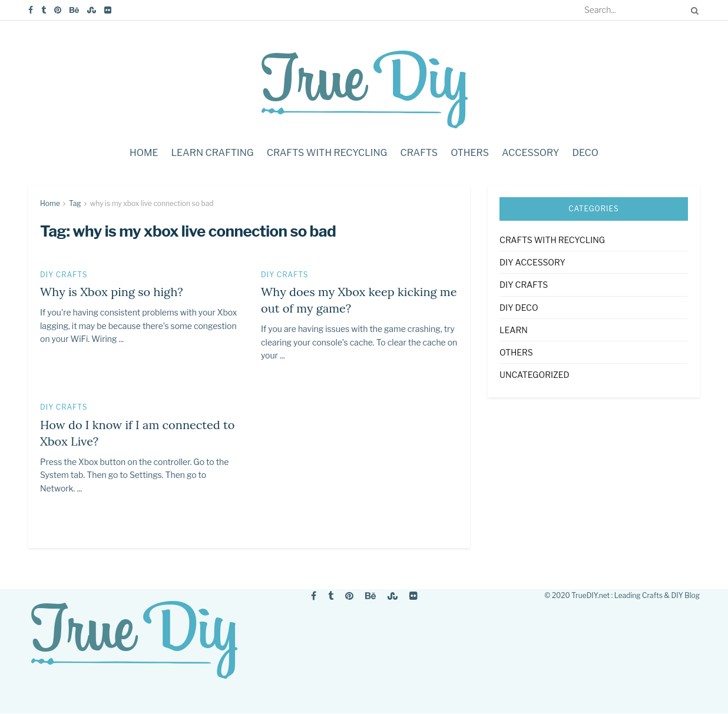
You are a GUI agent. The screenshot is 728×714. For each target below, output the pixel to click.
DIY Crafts (64, 275)
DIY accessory (532, 262)
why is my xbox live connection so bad (152, 203)
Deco (586, 153)
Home (144, 153)
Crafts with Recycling (327, 153)
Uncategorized (535, 375)
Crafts (419, 153)
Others (470, 153)
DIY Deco (519, 308)
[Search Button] (693, 10)
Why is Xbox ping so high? (112, 292)
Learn (514, 330)
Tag (75, 203)
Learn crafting (212, 153)
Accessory (531, 153)
